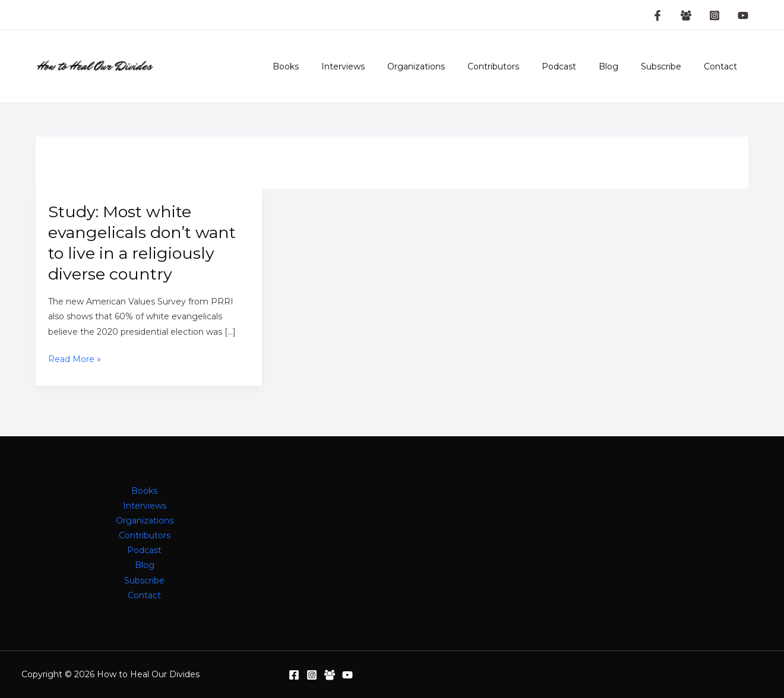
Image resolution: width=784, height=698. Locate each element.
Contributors (520, 66)
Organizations (449, 66)
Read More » (75, 359)
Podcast (580, 66)
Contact (723, 66)
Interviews (382, 66)
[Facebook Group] (686, 15)
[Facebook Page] (657, 15)
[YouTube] (743, 15)
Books (330, 66)
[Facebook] (294, 675)
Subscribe (670, 66)
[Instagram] (715, 15)
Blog (623, 66)
